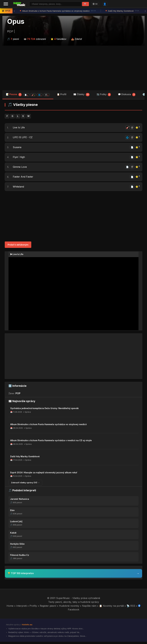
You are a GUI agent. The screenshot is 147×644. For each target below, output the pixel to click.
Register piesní (48, 608)
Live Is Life (19, 128)
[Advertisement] (73, 68)
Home (10, 608)
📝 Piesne (28, 95)
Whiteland (19, 189)
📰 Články (81, 95)
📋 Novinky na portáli (111, 608)
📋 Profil (62, 95)
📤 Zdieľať (77, 39)
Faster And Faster (23, 179)
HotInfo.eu (27, 627)
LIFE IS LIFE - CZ (23, 138)
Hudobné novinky (69, 608)
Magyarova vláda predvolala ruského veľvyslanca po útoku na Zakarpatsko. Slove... (47, 638)
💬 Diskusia (127, 95)
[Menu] (6, 4)
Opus (16, 22)
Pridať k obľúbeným (18, 247)
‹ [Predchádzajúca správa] (14, 11)
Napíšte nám (89, 608)
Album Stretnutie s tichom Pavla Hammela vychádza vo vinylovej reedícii (58, 11)
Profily (33, 608)
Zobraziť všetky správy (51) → (25, 485)
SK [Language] (95, 4)
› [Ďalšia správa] (145, 11)
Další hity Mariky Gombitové (122, 11)
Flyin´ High (19, 158)
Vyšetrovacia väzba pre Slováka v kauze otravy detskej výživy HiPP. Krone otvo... (46, 631)
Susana (17, 148)
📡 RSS (131, 608)
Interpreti (21, 608)
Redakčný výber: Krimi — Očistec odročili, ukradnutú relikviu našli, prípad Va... (44, 634)
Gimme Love (20, 168)
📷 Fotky (104, 95)
